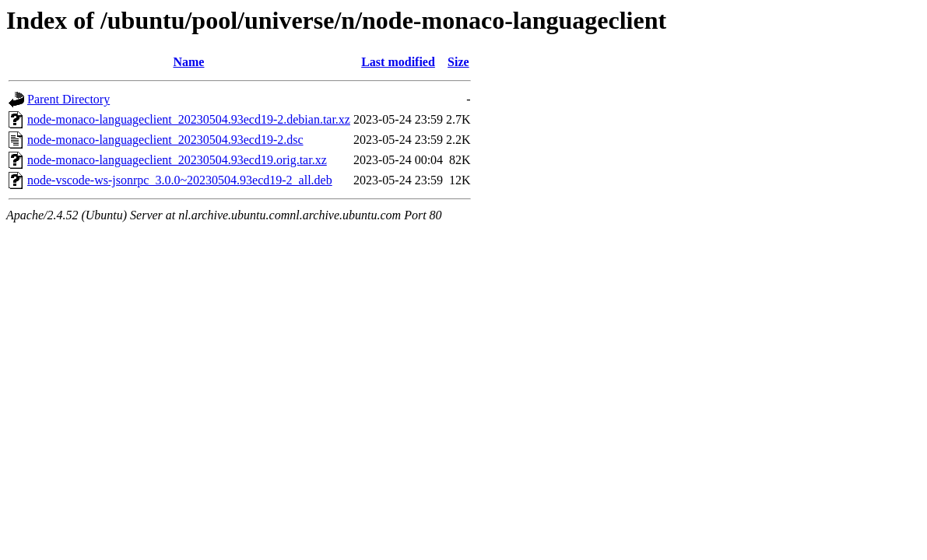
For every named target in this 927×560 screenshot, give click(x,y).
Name (188, 62)
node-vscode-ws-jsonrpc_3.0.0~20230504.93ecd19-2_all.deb (180, 180)
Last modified (398, 62)
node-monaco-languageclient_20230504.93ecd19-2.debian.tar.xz (189, 119)
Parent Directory (68, 99)
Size (458, 62)
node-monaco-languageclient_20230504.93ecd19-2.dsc (165, 140)
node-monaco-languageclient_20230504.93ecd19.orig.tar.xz (177, 160)
